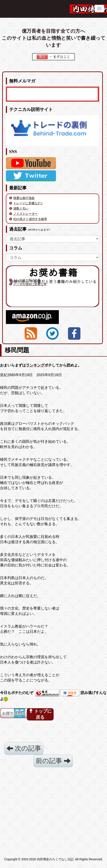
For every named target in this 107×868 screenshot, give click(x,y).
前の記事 (53, 761)
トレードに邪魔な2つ (28, 203)
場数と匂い (21, 208)
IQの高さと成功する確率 (30, 219)
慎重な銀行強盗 (24, 198)
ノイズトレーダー (25, 214)
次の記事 (24, 748)
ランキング (35, 365)
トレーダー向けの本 (27, 280)
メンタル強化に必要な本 (30, 284)
